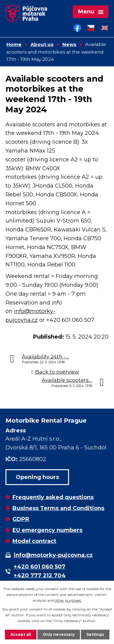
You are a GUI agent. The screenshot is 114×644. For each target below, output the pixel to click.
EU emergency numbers (47, 530)
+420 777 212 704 (40, 575)
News (69, 44)
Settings (95, 634)
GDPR (21, 519)
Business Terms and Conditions (58, 508)
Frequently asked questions (53, 497)
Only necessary (59, 634)
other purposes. (68, 600)
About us (42, 44)
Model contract (34, 541)
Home (14, 44)
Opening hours (37, 477)
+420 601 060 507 (40, 567)
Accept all (21, 634)
